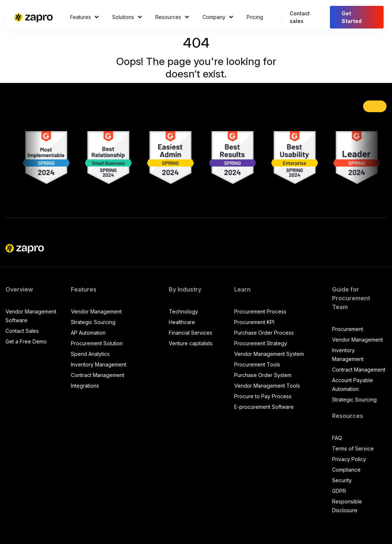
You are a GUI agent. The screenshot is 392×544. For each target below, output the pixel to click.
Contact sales (300, 17)
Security (342, 480)
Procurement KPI (254, 322)
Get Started (352, 17)
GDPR (339, 491)
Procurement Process (260, 311)
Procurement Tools (257, 364)
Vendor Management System (269, 354)
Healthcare (182, 322)
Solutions (127, 17)
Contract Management (98, 375)
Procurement (348, 329)
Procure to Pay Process (263, 396)
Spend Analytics (90, 354)
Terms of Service (353, 448)
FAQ (337, 438)
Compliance (346, 470)
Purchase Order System (263, 375)
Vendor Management (96, 311)
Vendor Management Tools (267, 386)
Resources (172, 17)
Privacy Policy (349, 459)
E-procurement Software (264, 407)
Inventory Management (99, 364)
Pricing (255, 17)
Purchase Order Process (264, 333)
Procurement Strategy (261, 343)
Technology (183, 311)
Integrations (85, 386)
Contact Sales (22, 331)
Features (85, 17)
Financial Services (191, 333)
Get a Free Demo (26, 341)
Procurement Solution (97, 343)
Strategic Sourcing (93, 322)
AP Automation (88, 333)
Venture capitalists (191, 343)
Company (218, 17)
